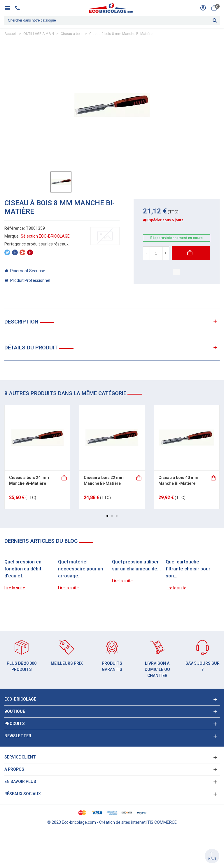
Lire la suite (15, 588)
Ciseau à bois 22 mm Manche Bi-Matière (104, 480)
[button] (107, 516)
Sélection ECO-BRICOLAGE (45, 236)
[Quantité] (156, 253)
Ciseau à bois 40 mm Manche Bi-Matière (178, 480)
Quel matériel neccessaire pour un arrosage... (80, 569)
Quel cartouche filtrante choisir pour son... (188, 569)
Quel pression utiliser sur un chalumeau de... (136, 565)
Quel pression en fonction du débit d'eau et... (23, 569)
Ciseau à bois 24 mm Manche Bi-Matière (29, 480)
